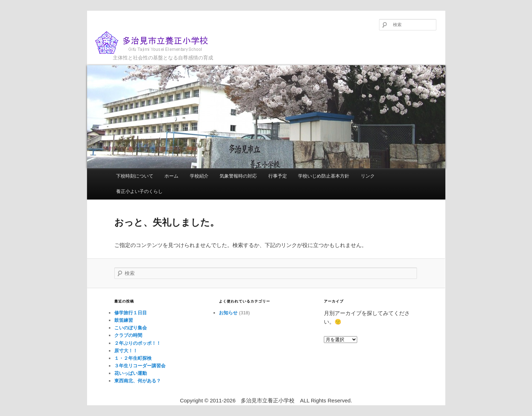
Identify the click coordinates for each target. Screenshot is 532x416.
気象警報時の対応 (238, 176)
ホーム (171, 176)
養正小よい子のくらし (139, 191)
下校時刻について (135, 176)
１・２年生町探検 (133, 358)
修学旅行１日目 (131, 313)
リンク (368, 176)
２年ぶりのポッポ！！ (138, 343)
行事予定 (278, 176)
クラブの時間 (128, 335)
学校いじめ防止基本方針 (324, 176)
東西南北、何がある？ (138, 381)
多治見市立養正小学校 (157, 43)
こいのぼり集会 (131, 328)
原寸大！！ (126, 351)
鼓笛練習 (124, 320)
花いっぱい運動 (131, 373)
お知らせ (228, 313)
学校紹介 (199, 176)
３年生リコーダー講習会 (140, 366)
